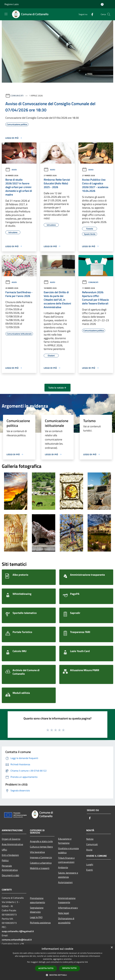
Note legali (64, 913)
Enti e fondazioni (10, 855)
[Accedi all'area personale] (102, 4)
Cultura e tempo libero (41, 847)
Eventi (90, 870)
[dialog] (57, 962)
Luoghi (90, 864)
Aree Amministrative (12, 844)
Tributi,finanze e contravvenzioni (66, 860)
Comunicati (17, 96)
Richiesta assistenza (40, 923)
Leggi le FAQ (36, 917)
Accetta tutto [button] (46, 968)
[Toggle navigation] (6, 14)
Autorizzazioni (65, 882)
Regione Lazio (12, 4)
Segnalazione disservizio (37, 910)
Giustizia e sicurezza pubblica (68, 850)
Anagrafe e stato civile (41, 841)
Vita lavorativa (37, 852)
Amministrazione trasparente (67, 900)
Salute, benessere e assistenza (68, 875)
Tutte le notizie (57, 388)
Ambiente (63, 867)
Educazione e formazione (65, 841)
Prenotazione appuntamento (37, 900)
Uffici (4, 850)
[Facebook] (91, 14)
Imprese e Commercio (41, 857)
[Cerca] (109, 14)
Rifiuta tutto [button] (70, 968)
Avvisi (11, 170)
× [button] (112, 948)
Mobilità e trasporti (40, 868)
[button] (57, 975)
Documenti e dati (10, 875)
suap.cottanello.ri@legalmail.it (18, 931)
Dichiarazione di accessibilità (66, 920)
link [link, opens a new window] (86, 962)
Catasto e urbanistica (41, 863)
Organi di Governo (11, 839)
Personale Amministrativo (10, 868)
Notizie (90, 839)
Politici (5, 860)
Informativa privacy (68, 908)
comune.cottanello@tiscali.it (17, 940)
